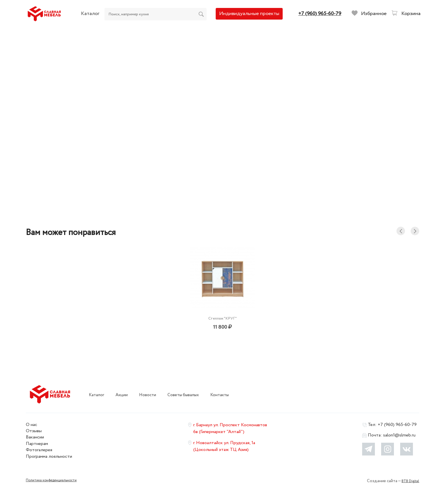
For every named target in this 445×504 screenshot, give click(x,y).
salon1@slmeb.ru (399, 435)
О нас (32, 425)
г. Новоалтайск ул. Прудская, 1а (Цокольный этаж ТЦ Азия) (224, 446)
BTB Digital (410, 481)
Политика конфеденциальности (51, 480)
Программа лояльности (49, 456)
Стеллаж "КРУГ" (222, 318)
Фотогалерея (39, 450)
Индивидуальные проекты (249, 14)
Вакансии (35, 437)
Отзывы (34, 431)
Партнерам (37, 444)
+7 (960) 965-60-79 (397, 425)
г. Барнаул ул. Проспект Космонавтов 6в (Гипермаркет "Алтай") (230, 428)
